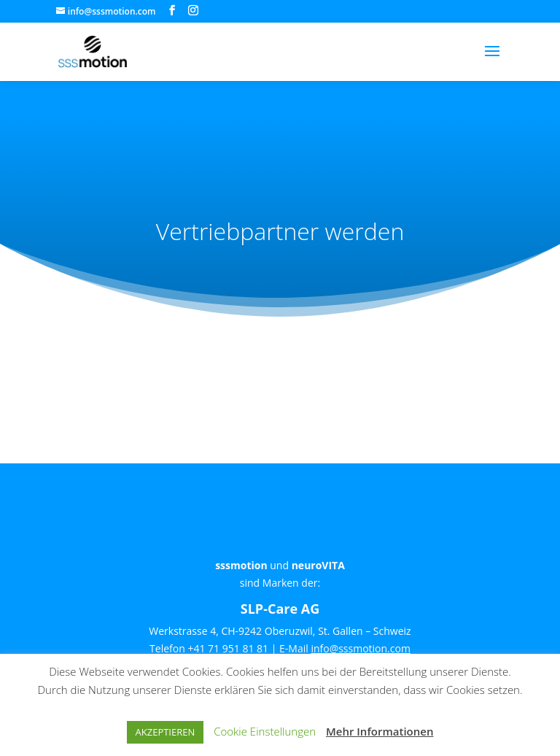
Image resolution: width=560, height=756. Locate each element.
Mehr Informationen (380, 731)
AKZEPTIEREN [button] (166, 732)
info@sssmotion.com (361, 648)
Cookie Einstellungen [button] (265, 731)
